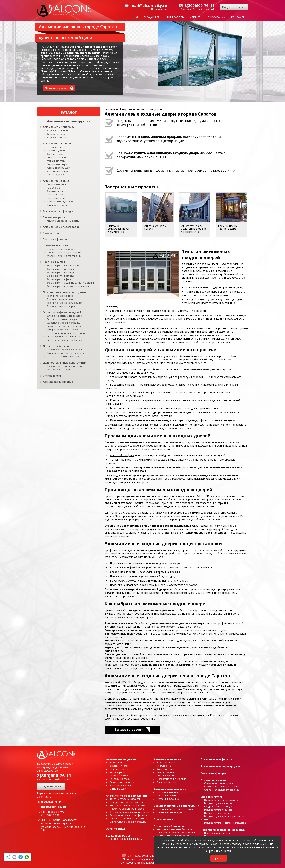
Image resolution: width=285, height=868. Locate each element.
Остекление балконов (58, 346)
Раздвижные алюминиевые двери (206, 292)
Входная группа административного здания (71, 283)
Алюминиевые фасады (58, 211)
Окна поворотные (56, 198)
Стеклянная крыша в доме (219, 783)
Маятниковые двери (57, 171)
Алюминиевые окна (56, 181)
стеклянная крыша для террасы (64, 252)
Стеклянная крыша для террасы (222, 787)
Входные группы (54, 262)
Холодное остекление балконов (64, 350)
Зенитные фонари (55, 239)
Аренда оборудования (58, 382)
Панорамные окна (57, 205)
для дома (157, 170)
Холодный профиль (122, 455)
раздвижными (157, 342)
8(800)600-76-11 (54, 775)
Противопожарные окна (60, 299)
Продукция (151, 17)
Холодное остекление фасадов (63, 323)
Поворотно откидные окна (61, 202)
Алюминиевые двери (57, 143)
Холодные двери (56, 151)
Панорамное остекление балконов (66, 353)
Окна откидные (55, 195)
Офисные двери (55, 175)
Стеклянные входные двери (127, 311)
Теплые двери (54, 147)
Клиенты (196, 17)
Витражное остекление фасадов (64, 316)
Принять (219, 858)
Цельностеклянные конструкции (65, 363)
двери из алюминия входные (159, 121)
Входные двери (55, 154)
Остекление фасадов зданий (62, 312)
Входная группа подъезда (61, 276)
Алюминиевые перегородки (61, 227)
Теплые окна (53, 188)
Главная (110, 109)
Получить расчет (234, 7)
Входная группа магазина (61, 269)
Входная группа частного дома (63, 266)
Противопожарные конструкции (65, 292)
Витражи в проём (56, 134)
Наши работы (175, 17)
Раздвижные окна (56, 184)
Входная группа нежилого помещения (68, 286)
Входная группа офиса (59, 279)
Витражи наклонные (58, 131)
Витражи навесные (57, 137)
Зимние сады (52, 233)
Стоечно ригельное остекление (64, 337)
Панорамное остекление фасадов (65, 330)
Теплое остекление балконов (63, 357)
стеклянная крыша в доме (61, 249)
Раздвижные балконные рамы (63, 221)
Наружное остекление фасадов (64, 326)
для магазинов (181, 170)
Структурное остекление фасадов (65, 340)
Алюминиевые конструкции (69, 121)
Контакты (238, 17)
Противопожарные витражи (62, 306)
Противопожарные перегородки (64, 303)
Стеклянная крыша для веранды (222, 790)
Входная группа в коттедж (60, 272)
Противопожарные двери (60, 296)
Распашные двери (56, 161)
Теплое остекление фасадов (62, 319)
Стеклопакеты (53, 376)
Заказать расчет (57, 88)
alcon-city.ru (44, 797)
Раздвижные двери (57, 164)
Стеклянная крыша (56, 245)
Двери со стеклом (56, 157)
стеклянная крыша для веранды (64, 256)
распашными (132, 342)
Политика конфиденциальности (143, 859)
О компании (217, 17)
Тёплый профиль (120, 460)
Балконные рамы (54, 217)
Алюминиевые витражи (59, 127)
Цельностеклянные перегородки (64, 366)
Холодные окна (55, 191)
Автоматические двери (59, 168)
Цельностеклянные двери (61, 370)
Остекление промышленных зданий (66, 333)
